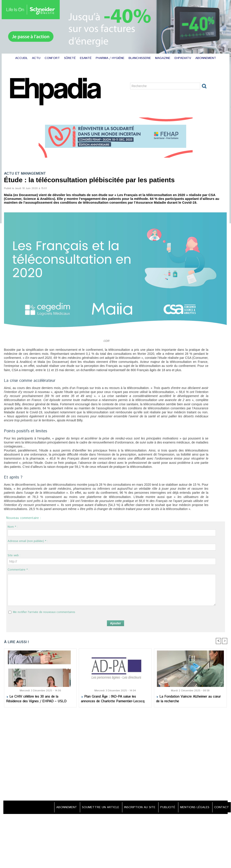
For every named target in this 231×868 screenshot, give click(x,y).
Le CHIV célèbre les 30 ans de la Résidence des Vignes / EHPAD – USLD (36, 699)
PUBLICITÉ (165, 807)
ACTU (37, 58)
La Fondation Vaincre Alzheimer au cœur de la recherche (188, 699)
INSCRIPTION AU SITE (136, 807)
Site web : (14, 555)
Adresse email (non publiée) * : (28, 541)
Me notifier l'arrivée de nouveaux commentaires (44, 612)
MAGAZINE (163, 58)
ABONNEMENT (206, 58)
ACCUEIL (22, 58)
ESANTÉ (86, 58)
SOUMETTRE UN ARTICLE (96, 807)
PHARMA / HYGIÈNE (111, 58)
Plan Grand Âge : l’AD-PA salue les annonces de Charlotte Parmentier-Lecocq (113, 699)
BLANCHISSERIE (140, 58)
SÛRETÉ (70, 58)
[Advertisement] (116, 755)
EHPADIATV (183, 58)
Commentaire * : (18, 570)
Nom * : (13, 527)
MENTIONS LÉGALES (194, 807)
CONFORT (53, 58)
